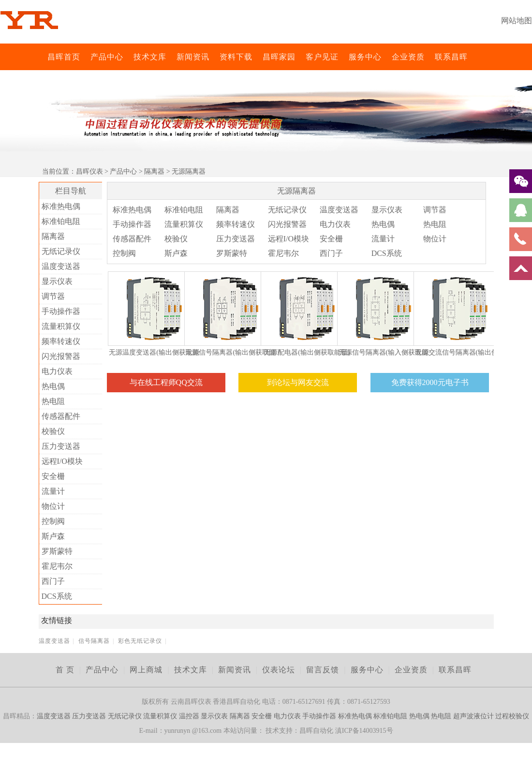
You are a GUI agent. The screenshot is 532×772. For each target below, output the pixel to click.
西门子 (53, 581)
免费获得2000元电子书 (430, 382)
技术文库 (150, 57)
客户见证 (322, 57)
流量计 (53, 491)
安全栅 (53, 476)
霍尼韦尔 (57, 566)
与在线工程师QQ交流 (166, 382)
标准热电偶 (61, 206)
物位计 (53, 506)
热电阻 (53, 401)
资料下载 (236, 57)
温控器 (189, 716)
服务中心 (365, 57)
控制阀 (53, 521)
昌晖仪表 (89, 171)
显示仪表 (57, 281)
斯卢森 (53, 536)
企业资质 (408, 57)
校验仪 (53, 431)
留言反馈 (323, 670)
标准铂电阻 (61, 221)
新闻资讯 (193, 57)
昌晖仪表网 (41, 57)
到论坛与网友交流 (298, 382)
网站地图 (517, 21)
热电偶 (53, 386)
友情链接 (57, 620)
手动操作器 (61, 311)
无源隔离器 (189, 171)
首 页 (65, 670)
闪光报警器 (61, 356)
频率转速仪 (61, 341)
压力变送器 (61, 446)
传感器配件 (61, 416)
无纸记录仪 (61, 251)
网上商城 (146, 670)
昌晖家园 (279, 57)
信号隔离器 (94, 641)
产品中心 (107, 57)
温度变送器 (61, 266)
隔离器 (154, 171)
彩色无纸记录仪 (140, 641)
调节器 (53, 296)
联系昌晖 (451, 57)
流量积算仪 (61, 326)
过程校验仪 (512, 716)
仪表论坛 (279, 670)
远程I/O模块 (62, 461)
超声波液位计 (473, 716)
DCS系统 (57, 596)
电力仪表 (57, 371)
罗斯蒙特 (57, 551)
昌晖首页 (64, 57)
